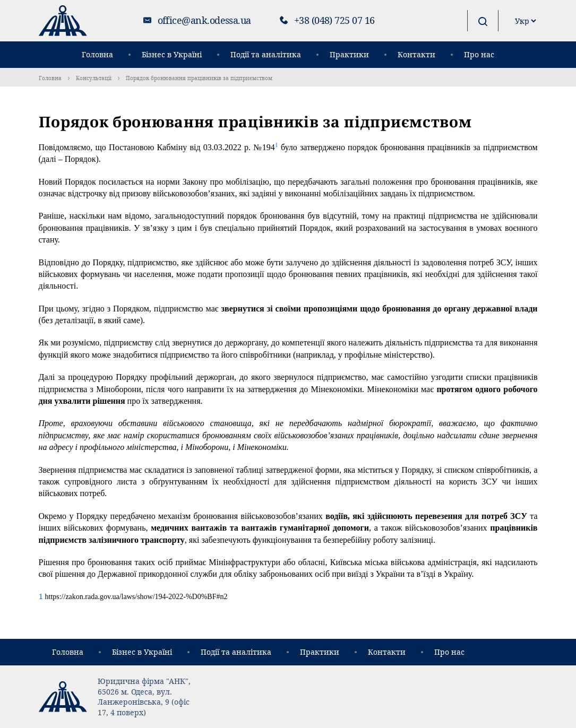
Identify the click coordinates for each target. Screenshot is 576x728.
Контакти (416, 54)
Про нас (479, 54)
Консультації (94, 78)
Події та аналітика (266, 54)
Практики (349, 54)
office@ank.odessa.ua (204, 20)
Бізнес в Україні (172, 54)
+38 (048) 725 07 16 (334, 20)
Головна (97, 54)
